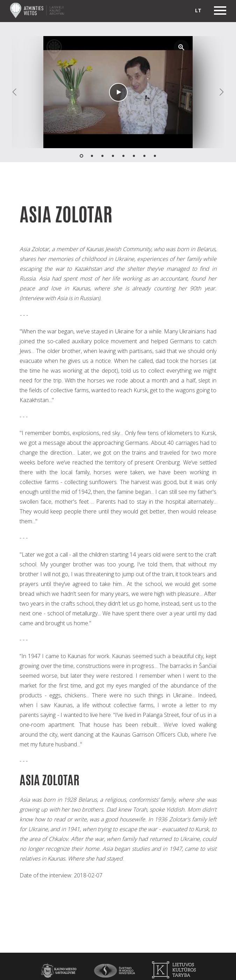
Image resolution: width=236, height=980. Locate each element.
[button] (181, 47)
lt (198, 10)
